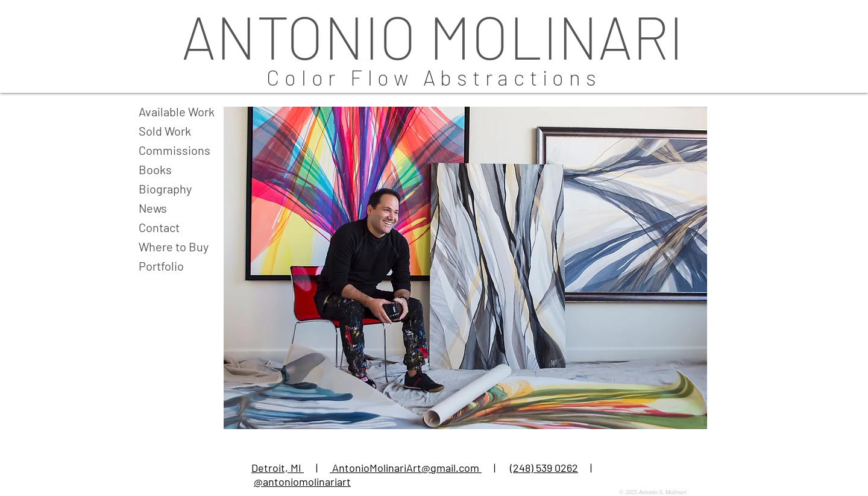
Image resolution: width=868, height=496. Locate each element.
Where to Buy (174, 246)
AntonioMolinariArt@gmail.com (406, 468)
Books (155, 169)
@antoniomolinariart (302, 482)
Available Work (177, 111)
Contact (159, 227)
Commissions (175, 150)
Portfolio (161, 266)
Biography (165, 189)
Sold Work (165, 131)
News (153, 208)
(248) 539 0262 (544, 468)
